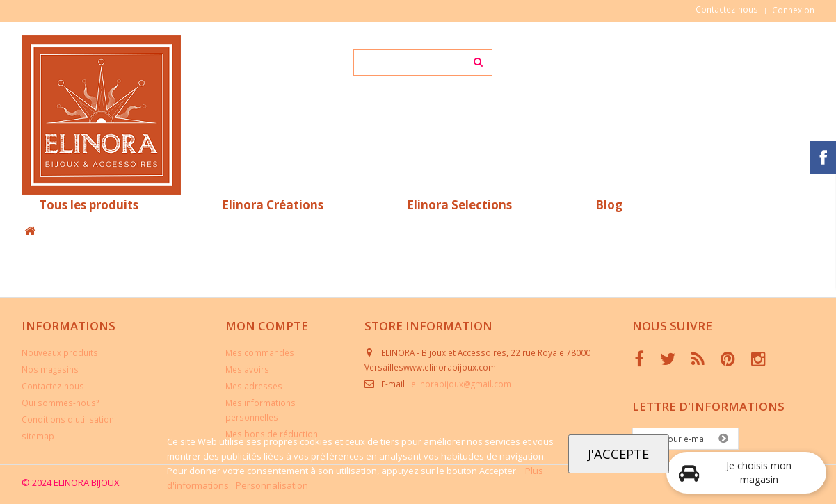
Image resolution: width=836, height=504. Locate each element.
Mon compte (267, 326)
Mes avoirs (247, 369)
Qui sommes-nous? (60, 403)
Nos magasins (50, 369)
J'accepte (618, 454)
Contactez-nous (727, 9)
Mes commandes (260, 352)
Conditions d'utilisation (68, 419)
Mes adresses (254, 386)
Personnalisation (272, 485)
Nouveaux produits (60, 352)
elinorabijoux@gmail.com (461, 384)
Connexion (793, 10)
